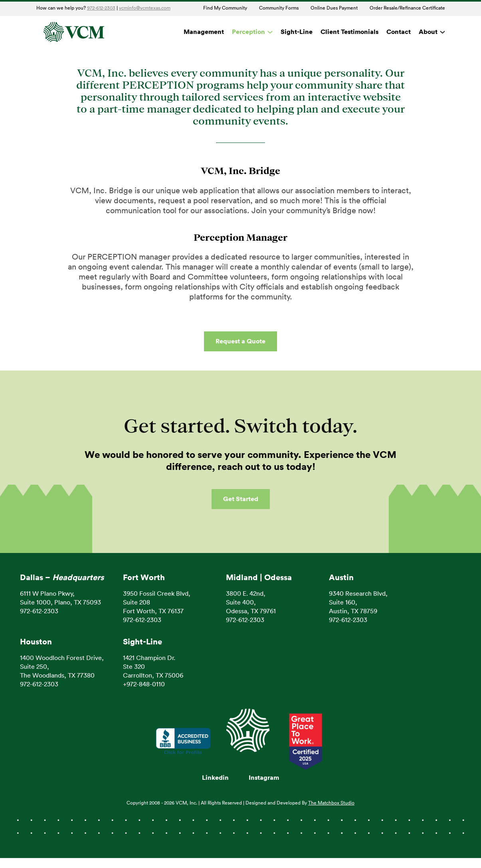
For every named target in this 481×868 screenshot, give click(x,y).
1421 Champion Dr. (149, 658)
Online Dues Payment (334, 8)
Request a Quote (241, 341)
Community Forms (279, 8)
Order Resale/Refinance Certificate (407, 8)
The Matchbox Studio (331, 803)
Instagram (264, 778)
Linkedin (215, 778)
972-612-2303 (101, 8)
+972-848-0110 (144, 684)
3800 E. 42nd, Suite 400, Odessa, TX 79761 (251, 602)
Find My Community (225, 8)
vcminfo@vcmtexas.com (145, 8)
